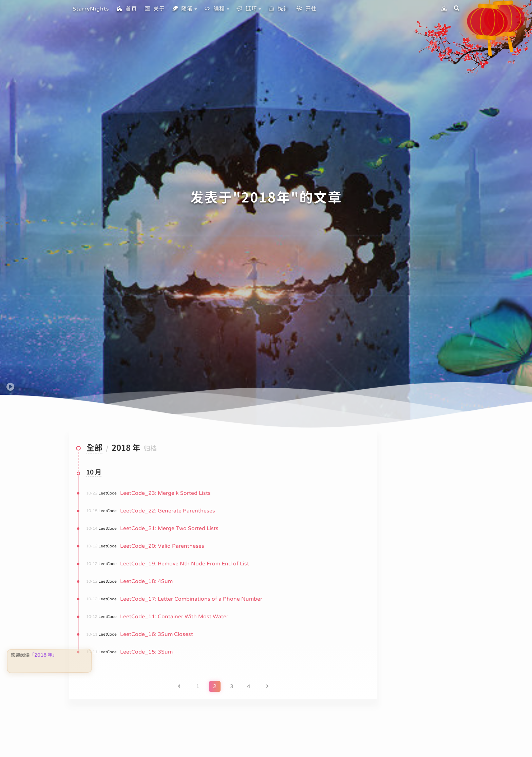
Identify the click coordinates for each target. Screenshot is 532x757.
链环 (247, 9)
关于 (154, 9)
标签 (422, 666)
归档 (422, 626)
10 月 (94, 473)
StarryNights (91, 9)
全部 (94, 448)
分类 (422, 646)
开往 (306, 9)
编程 (214, 9)
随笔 (182, 9)
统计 (279, 9)
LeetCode (108, 493)
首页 (127, 9)
